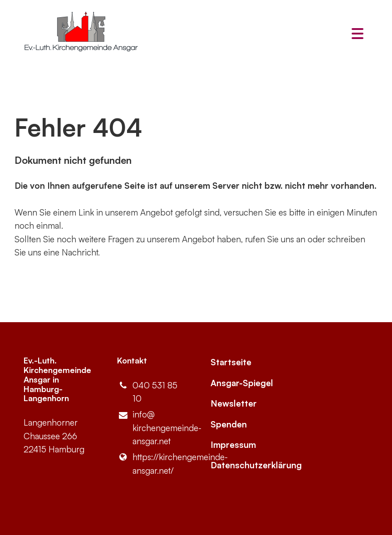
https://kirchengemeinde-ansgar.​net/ (149, 464)
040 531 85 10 (147, 392)
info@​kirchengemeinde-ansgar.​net (149, 428)
